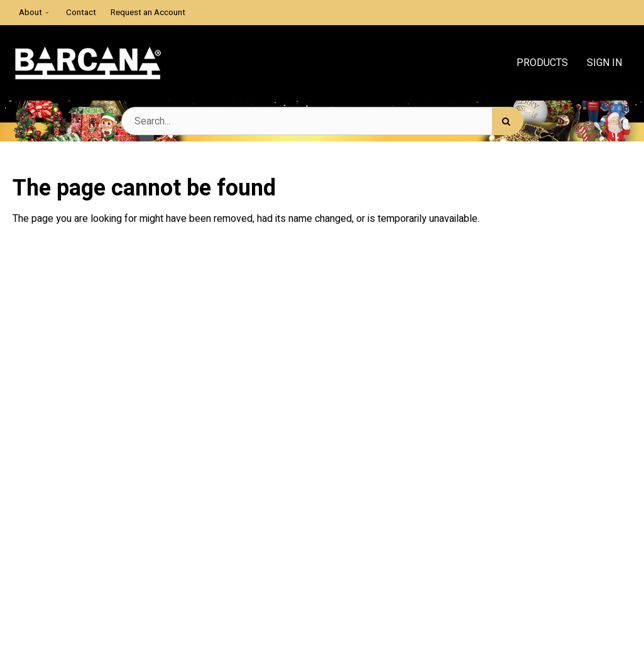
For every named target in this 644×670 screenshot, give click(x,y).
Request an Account (148, 13)
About (30, 13)
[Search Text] (322, 121)
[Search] (508, 121)
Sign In (604, 63)
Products (542, 63)
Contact (81, 13)
